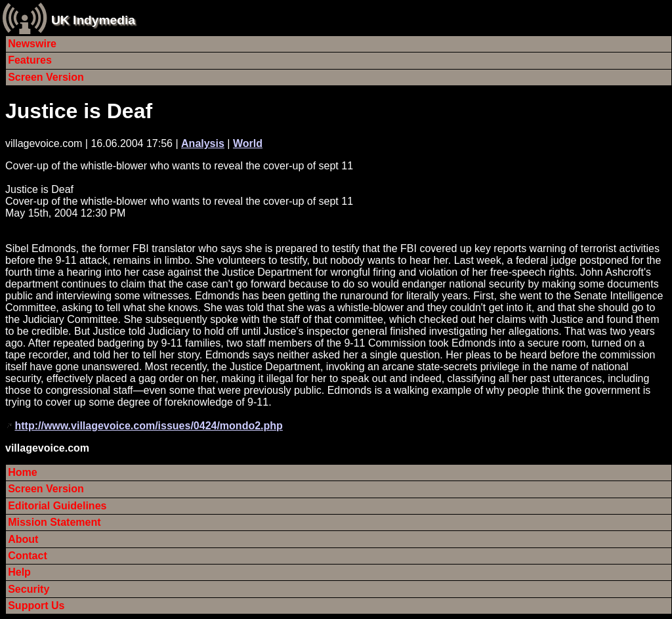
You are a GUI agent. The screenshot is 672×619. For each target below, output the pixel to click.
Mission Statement (54, 522)
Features (30, 60)
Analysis (203, 143)
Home (22, 472)
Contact (28, 556)
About (23, 539)
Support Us (36, 606)
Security (29, 589)
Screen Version (46, 77)
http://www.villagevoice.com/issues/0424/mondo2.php (148, 426)
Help (19, 572)
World (248, 143)
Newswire (32, 44)
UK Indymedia (93, 20)
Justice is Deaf (79, 111)
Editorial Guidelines (57, 506)
